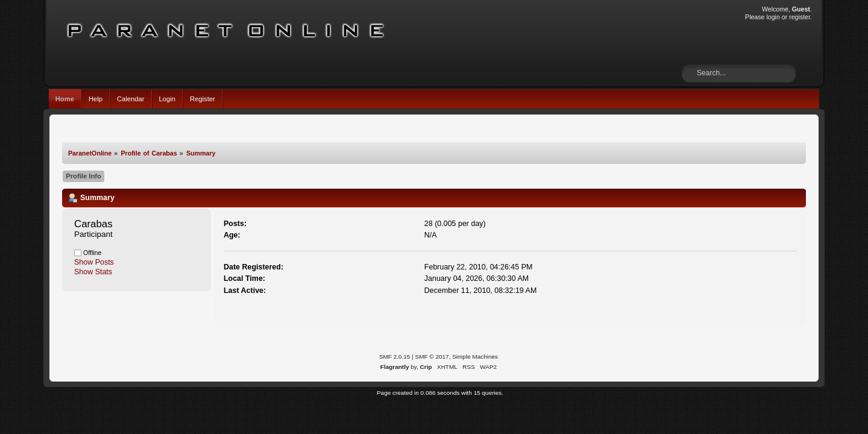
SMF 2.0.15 (395, 357)
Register (203, 99)
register (800, 17)
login (773, 17)
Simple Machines (475, 357)
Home (65, 99)
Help (96, 99)
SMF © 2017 (432, 357)
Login (167, 99)
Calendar (131, 99)
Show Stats (93, 272)
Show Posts (94, 262)
